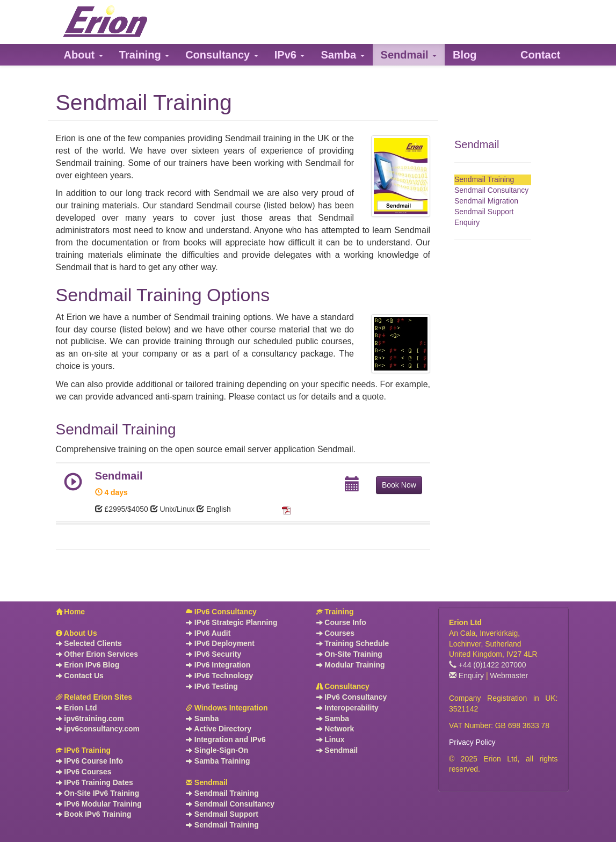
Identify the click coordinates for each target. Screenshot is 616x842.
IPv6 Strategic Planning (231, 622)
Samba (202, 718)
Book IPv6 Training (94, 814)
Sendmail (477, 144)
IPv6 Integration (218, 665)
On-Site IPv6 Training (98, 793)
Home (71, 612)
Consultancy (343, 686)
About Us (77, 633)
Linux (331, 739)
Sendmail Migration (486, 201)
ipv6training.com (90, 718)
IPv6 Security (213, 654)
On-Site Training (349, 654)
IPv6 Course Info (90, 761)
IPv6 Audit (208, 633)
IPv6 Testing (212, 686)
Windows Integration (227, 708)
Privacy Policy (472, 742)
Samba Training (218, 761)
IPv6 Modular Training (99, 804)
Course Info (341, 622)
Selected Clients (89, 643)
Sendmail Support (484, 212)
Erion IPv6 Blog (88, 665)
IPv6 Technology (219, 676)
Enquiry (467, 222)
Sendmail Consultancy (491, 190)
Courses (336, 633)
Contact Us (80, 676)
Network (335, 729)
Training (335, 612)
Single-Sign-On (217, 750)
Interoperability (347, 708)
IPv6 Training (83, 750)
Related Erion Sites (94, 697)
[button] (84, 55)
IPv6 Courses (84, 772)
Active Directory (219, 729)
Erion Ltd (77, 708)
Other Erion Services (97, 654)
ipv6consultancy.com (98, 729)
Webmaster (509, 676)
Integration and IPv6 (226, 739)
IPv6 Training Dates (95, 782)
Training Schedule (353, 643)
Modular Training (351, 665)
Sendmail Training (484, 179)
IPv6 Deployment (220, 643)
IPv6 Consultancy (221, 612)
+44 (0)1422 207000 (488, 665)
